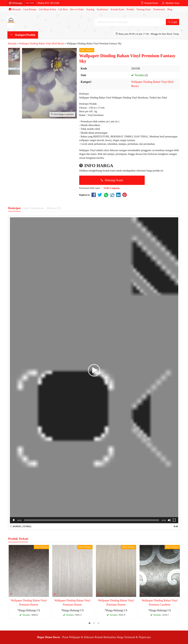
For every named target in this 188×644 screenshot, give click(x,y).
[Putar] (14, 520)
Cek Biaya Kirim (47, 9)
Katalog (90, 9)
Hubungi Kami (112, 180)
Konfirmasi (102, 9)
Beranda (15, 9)
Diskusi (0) (54, 208)
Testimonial (159, 9)
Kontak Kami (117, 9)
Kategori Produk (23, 35)
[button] (94, 370)
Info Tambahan (34, 208)
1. (21, 526)
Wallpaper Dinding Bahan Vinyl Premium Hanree (29, 603)
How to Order (77, 9)
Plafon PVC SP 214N (49, 3)
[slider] (92, 520)
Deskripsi (14, 208)
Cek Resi (63, 9)
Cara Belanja (30, 9)
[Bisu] (169, 520)
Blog (170, 9)
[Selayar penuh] (174, 520)
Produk (130, 9)
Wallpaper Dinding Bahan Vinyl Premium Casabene (160, 603)
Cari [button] (173, 22)
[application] (94, 370)
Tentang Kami (143, 9)
